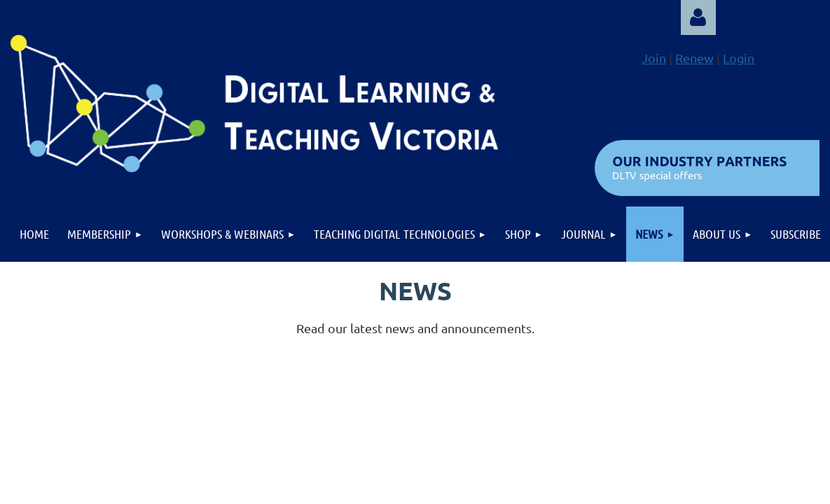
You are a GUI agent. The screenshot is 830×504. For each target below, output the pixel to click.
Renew (694, 58)
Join (654, 58)
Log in (698, 17)
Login (739, 58)
